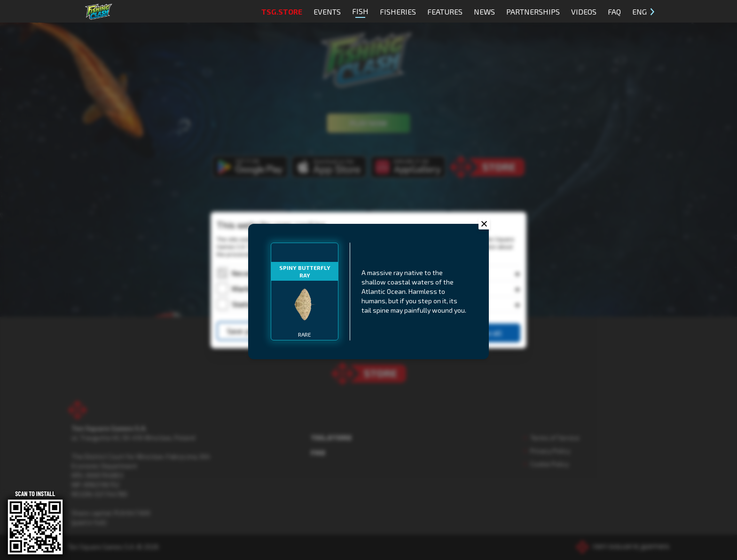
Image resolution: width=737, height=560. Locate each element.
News (484, 12)
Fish (360, 12)
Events (327, 12)
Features (445, 12)
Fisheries (398, 12)
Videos (584, 12)
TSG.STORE (282, 12)
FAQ (614, 12)
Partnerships (533, 12)
